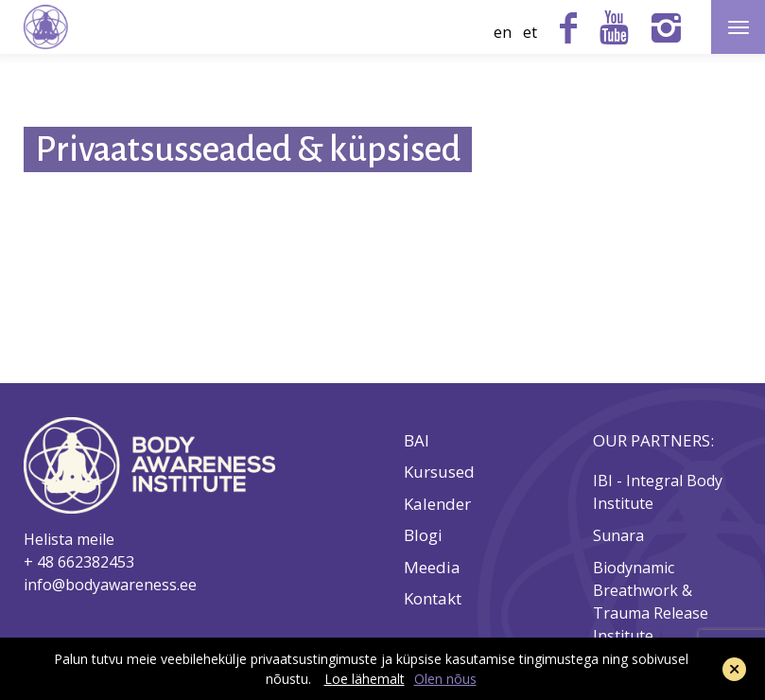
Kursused (439, 472)
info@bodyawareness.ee (110, 585)
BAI (417, 441)
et (530, 32)
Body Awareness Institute (46, 27)
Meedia (432, 568)
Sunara (620, 535)
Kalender (437, 504)
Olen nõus (445, 679)
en (503, 32)
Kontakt (433, 599)
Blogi (423, 535)
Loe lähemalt (365, 679)
